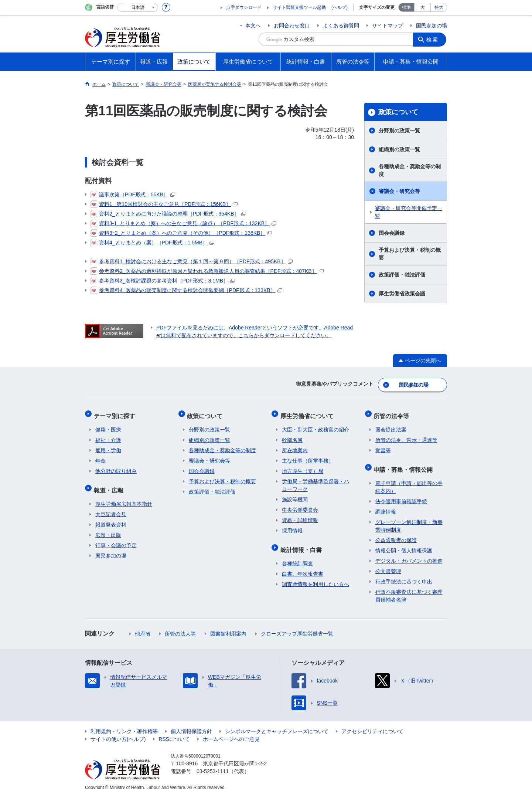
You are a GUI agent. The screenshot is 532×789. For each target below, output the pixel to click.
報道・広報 (110, 483)
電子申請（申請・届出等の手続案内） (409, 479)
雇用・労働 (108, 446)
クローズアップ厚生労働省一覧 (297, 626)
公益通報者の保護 (396, 532)
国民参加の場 (432, 26)
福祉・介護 (108, 435)
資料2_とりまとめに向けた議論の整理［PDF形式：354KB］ (168, 214)
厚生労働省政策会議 (402, 294)
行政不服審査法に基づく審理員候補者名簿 (409, 588)
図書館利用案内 (228, 626)
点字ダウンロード (244, 7)
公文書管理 (388, 563)
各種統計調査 (297, 555)
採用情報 (292, 526)
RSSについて (174, 731)
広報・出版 (108, 527)
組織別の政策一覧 (399, 149)
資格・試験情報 (300, 515)
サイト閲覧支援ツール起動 (299, 7)
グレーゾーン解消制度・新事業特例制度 (409, 518)
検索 (434, 39)
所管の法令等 (393, 412)
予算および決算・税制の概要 (410, 254)
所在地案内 (295, 446)
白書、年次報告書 (303, 566)
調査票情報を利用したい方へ (316, 576)
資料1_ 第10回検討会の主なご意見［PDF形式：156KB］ (164, 204)
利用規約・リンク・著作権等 (124, 723)
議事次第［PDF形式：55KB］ (133, 194)
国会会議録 (392, 233)
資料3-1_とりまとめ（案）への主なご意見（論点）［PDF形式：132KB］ (183, 223)
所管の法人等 (180, 626)
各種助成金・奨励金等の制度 (410, 170)
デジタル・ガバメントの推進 (409, 553)
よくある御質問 (341, 26)
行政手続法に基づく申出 (404, 573)
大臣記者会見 (111, 506)
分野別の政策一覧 (399, 131)
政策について (398, 112)
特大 (439, 7)
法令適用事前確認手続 (401, 493)
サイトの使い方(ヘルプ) (118, 731)
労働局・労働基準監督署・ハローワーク (316, 480)
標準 (406, 7)
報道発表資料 (111, 517)
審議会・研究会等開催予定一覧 (409, 212)
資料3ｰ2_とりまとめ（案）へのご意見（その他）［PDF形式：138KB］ (181, 233)
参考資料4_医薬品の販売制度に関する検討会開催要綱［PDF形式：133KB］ (186, 290)
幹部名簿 (292, 435)
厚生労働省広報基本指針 (124, 496)
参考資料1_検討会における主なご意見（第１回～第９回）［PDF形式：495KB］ (192, 261)
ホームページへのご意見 (231, 731)
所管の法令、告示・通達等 (406, 435)
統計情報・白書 (303, 543)
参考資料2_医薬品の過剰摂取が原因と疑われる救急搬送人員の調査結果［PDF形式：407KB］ (207, 271)
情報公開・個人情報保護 (404, 542)
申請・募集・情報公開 (405, 463)
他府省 (143, 626)
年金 (100, 456)
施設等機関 (295, 495)
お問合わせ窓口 (292, 26)
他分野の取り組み (116, 466)
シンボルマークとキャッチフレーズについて (277, 723)
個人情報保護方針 (191, 723)
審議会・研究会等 (399, 191)
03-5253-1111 (213, 763)
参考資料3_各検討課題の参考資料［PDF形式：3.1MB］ (163, 281)
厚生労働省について (308, 412)
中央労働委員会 (300, 505)
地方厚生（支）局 (303, 466)
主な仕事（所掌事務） (308, 456)
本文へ (253, 26)
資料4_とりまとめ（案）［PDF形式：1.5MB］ (152, 243)
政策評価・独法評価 (402, 275)
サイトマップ (388, 26)
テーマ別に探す (116, 412)
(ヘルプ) (340, 7)
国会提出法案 (391, 425)
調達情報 (386, 504)
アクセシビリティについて (372, 723)
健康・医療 (108, 425)
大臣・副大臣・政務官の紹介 (316, 425)
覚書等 (383, 446)
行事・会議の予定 (116, 537)
